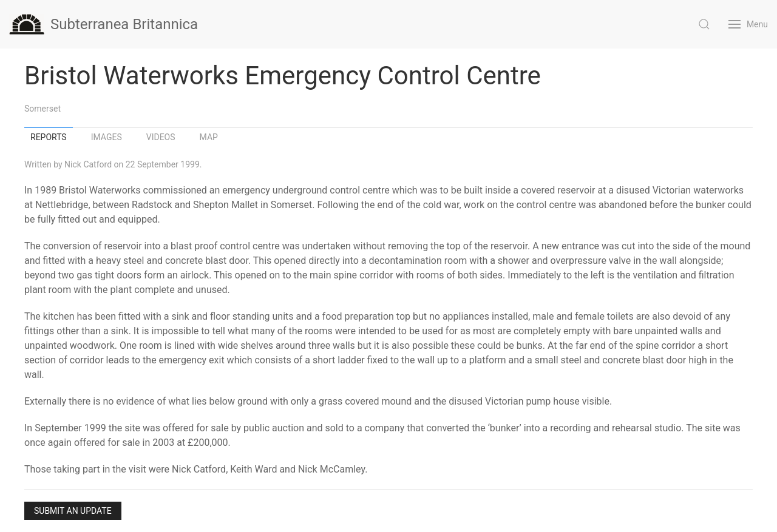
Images (107, 137)
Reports (49, 137)
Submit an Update (73, 511)
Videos (161, 137)
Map (209, 137)
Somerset (42, 109)
